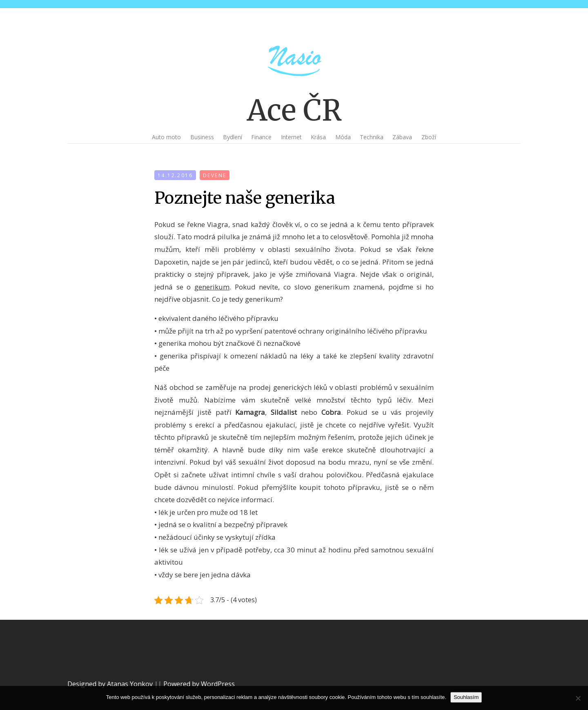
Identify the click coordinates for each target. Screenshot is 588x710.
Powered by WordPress (199, 684)
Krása (318, 137)
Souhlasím (466, 697)
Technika (372, 137)
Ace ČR (294, 110)
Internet (291, 137)
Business (202, 137)
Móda (343, 137)
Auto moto (166, 137)
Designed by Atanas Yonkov (111, 684)
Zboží (429, 137)
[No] (578, 698)
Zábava (402, 137)
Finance (261, 137)
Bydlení (233, 137)
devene (215, 175)
